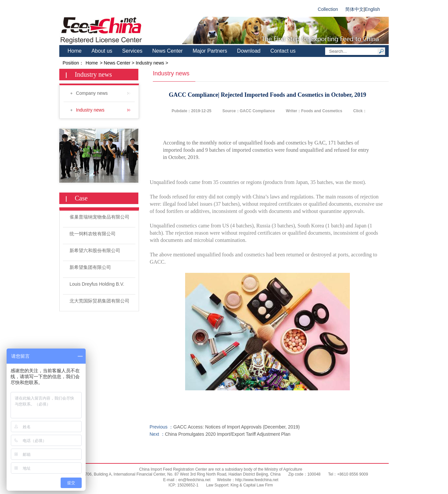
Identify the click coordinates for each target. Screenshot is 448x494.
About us (102, 51)
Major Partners (210, 51)
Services (132, 51)
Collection (328, 9)
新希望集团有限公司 (90, 267)
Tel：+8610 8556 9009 (348, 474)
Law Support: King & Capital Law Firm (240, 485)
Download (249, 51)
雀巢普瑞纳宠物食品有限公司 (99, 217)
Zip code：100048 (304, 474)
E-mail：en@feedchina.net (187, 480)
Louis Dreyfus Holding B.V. (97, 284)
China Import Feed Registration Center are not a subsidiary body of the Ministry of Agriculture (221, 469)
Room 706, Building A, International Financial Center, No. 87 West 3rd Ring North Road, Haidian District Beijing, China (177, 474)
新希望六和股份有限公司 (95, 250)
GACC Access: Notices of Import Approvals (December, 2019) (237, 427)
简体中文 (354, 9)
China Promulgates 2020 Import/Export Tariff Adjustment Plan (228, 434)
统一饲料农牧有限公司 (93, 234)
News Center (167, 51)
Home (75, 51)
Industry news (103, 110)
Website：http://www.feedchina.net (248, 480)
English (372, 9)
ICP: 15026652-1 (184, 485)
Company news (103, 93)
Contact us (283, 51)
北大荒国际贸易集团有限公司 (99, 301)
